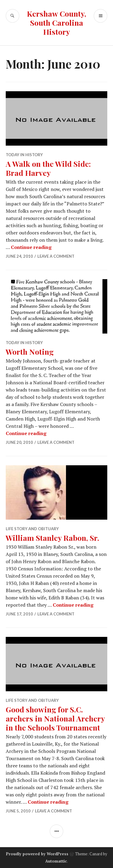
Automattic (56, 861)
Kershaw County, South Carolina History (56, 23)
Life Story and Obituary (32, 529)
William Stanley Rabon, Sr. (52, 538)
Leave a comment (56, 256)
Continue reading (31, 247)
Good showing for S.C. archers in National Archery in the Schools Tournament (55, 718)
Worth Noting (30, 352)
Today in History (24, 155)
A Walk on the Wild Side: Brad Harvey (48, 168)
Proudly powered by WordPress (37, 854)
